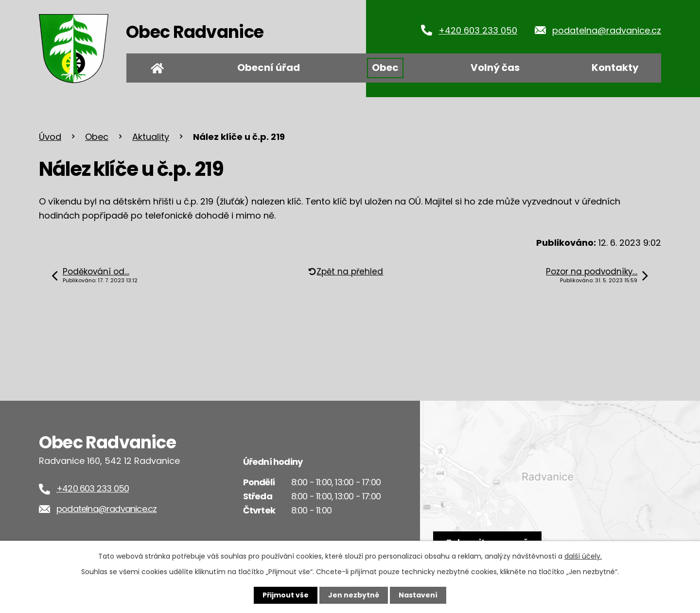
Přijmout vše (286, 595)
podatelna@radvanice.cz (607, 30)
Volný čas (495, 68)
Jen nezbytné (354, 595)
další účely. (583, 556)
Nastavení (418, 595)
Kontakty (615, 68)
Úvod (157, 68)
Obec (385, 68)
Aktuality (151, 137)
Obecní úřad (269, 68)
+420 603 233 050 (478, 30)
